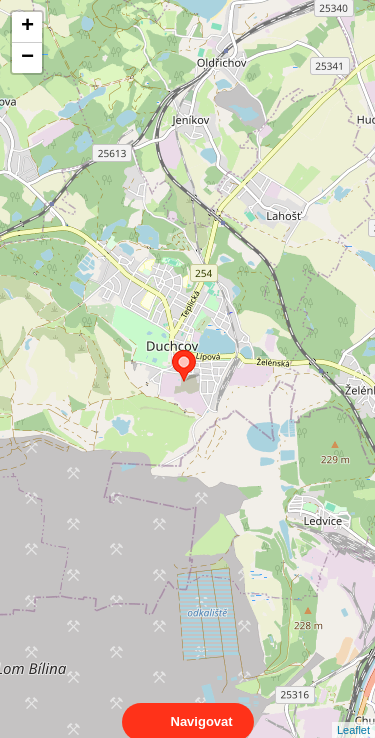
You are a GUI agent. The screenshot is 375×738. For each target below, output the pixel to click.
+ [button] (27, 27)
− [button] (27, 58)
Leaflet (353, 712)
